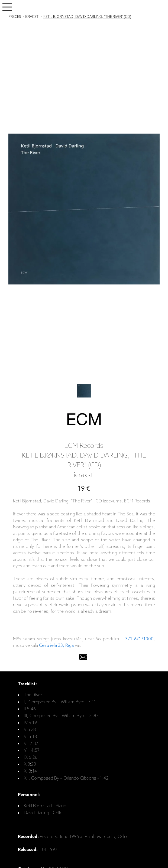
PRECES (15, 17)
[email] (83, 658)
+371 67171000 (138, 639)
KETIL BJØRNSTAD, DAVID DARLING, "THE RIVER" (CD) (87, 17)
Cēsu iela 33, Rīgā (56, 646)
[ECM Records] (84, 420)
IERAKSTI (32, 17)
